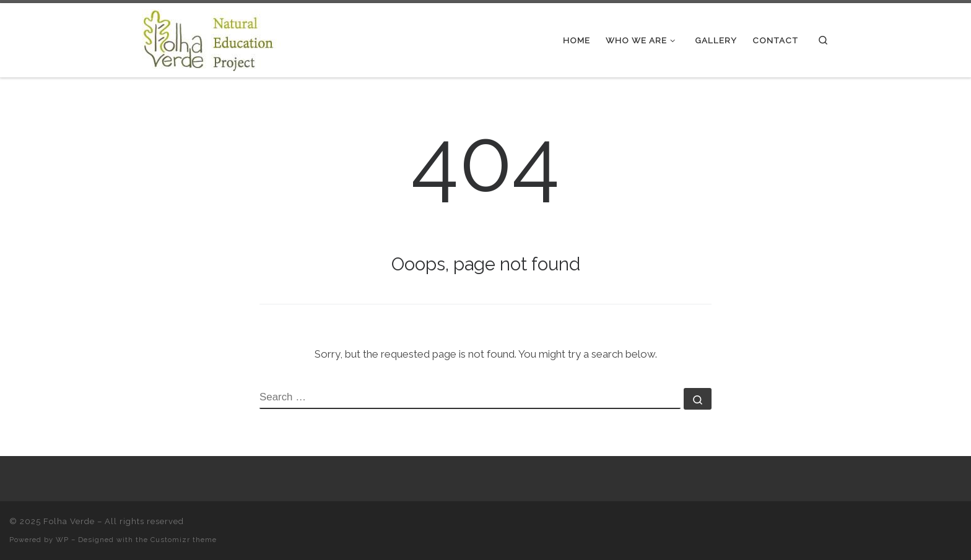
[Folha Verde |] (219, 38)
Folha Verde (69, 521)
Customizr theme (184, 540)
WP (62, 540)
